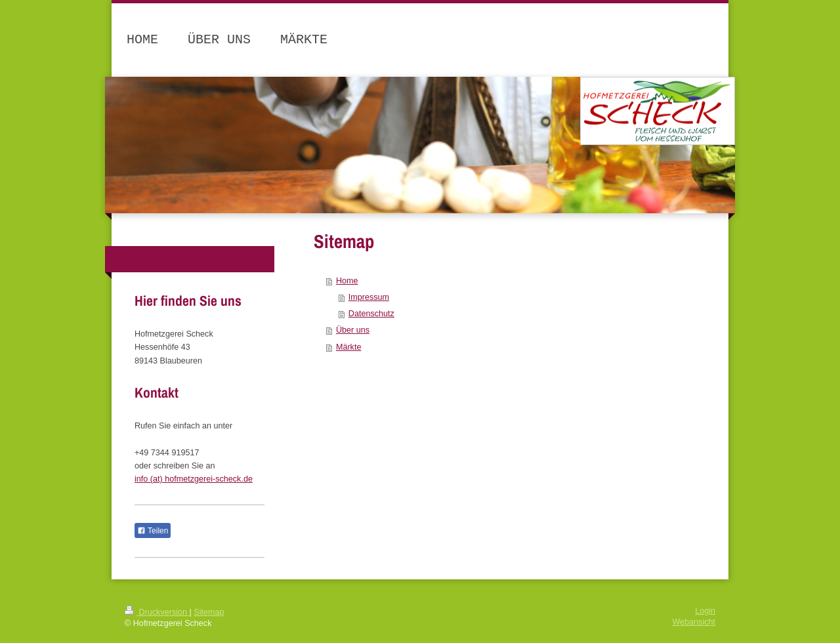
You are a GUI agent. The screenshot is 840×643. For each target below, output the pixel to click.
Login (705, 611)
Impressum (369, 297)
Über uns (353, 330)
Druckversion (157, 612)
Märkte (349, 347)
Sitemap (209, 612)
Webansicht (694, 622)
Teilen (153, 531)
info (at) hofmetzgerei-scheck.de (194, 479)
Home (347, 281)
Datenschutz (371, 314)
